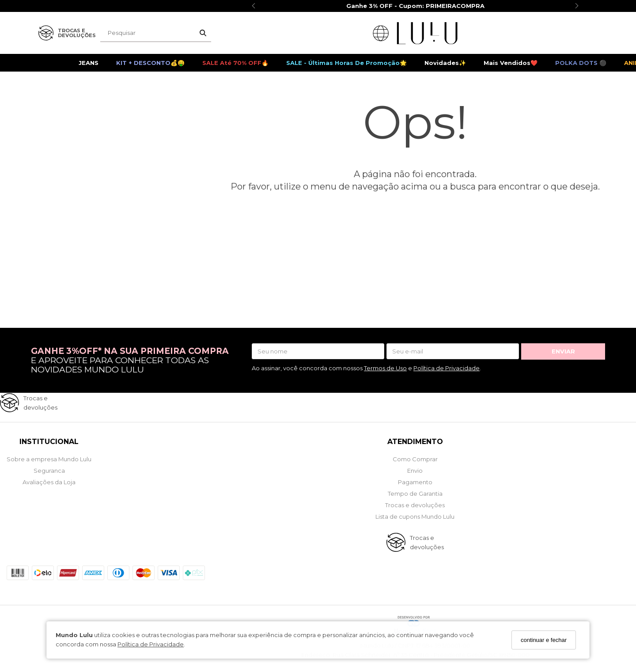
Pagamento (415, 482)
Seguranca (49, 471)
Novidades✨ (445, 63)
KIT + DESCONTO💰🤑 (150, 63)
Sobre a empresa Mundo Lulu (49, 459)
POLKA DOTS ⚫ (581, 63)
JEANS (89, 63)
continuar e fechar (544, 640)
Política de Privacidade (151, 644)
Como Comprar (415, 459)
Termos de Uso (385, 368)
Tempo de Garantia (415, 494)
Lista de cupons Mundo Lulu (415, 516)
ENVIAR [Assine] (563, 351)
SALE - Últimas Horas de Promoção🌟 (346, 63)
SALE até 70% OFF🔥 (235, 63)
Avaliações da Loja (49, 482)
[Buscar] (203, 33)
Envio (415, 471)
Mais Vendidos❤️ (511, 63)
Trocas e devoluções (415, 505)
